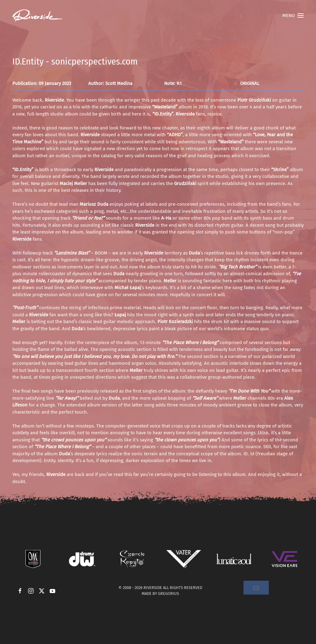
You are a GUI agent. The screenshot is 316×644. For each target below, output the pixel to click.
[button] (293, 15)
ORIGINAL (250, 83)
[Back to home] (37, 15)
